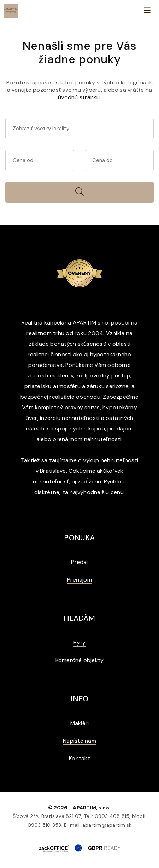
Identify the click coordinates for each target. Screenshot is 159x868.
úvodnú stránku (79, 97)
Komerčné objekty (80, 660)
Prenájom (79, 580)
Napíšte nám (79, 741)
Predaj (79, 562)
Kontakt (79, 758)
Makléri (80, 723)
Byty (80, 643)
